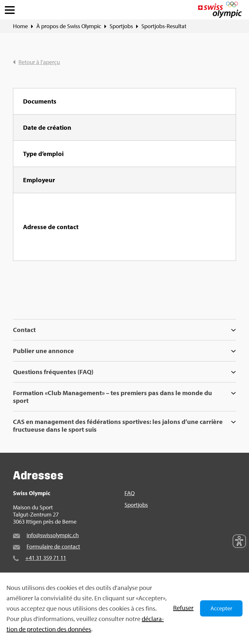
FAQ (130, 493)
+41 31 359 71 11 (46, 558)
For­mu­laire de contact (53, 546)
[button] (10, 8)
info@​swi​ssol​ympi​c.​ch (53, 535)
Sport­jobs (121, 26)
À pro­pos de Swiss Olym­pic (69, 26)
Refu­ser (183, 608)
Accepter (221, 608)
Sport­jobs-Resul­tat (164, 26)
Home (20, 26)
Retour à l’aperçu (36, 62)
